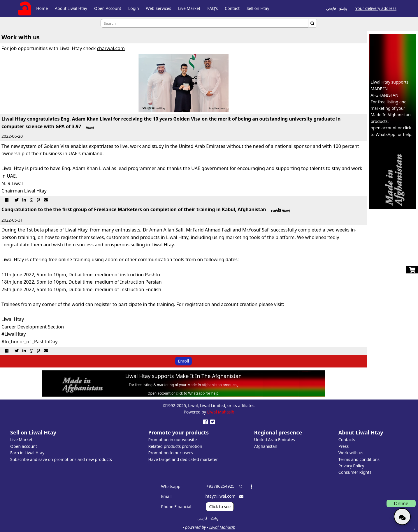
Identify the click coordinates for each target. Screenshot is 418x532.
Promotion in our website (173, 440)
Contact (232, 8)
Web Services (159, 8)
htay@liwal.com (220, 496)
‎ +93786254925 (220, 486)
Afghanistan (266, 446)
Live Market (189, 8)
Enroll (184, 361)
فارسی (331, 8)
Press (344, 446)
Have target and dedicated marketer (183, 459)
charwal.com (111, 48)
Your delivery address (376, 8)
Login (134, 8)
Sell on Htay (258, 8)
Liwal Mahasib (221, 412)
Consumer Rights (355, 472)
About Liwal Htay (71, 8)
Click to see (220, 507)
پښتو (343, 8)
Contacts (347, 440)
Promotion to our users (171, 453)
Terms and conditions (359, 459)
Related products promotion (175, 446)
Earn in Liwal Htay (27, 453)
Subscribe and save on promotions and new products (61, 459)
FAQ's (212, 8)
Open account (24, 446)
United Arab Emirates (275, 440)
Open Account (108, 8)
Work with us (351, 453)
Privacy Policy (351, 466)
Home (42, 8)
